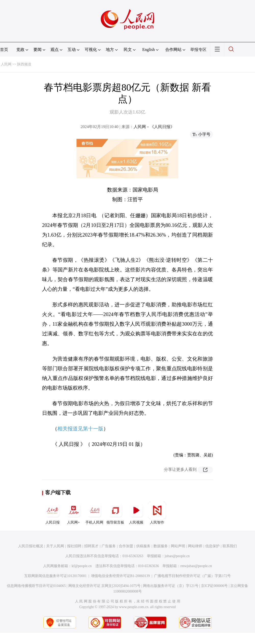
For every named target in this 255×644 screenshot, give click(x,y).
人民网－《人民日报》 (154, 127)
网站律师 (195, 546)
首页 (4, 50)
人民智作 (157, 513)
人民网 (6, 64)
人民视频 (136, 513)
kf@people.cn (82, 566)
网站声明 (178, 546)
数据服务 (161, 546)
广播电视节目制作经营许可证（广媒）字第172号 (192, 576)
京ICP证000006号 (214, 586)
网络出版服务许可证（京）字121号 (171, 586)
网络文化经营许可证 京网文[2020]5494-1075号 (105, 586)
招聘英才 (91, 546)
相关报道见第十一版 (80, 429)
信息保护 (212, 546)
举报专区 (198, 50)
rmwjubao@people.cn (196, 566)
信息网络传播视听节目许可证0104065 (36, 586)
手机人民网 (94, 513)
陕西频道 (24, 64)
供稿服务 (143, 546)
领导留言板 (115, 513)
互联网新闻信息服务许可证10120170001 (55, 576)
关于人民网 (55, 546)
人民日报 (53, 513)
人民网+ (73, 513)
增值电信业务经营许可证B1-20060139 (120, 576)
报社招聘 (74, 546)
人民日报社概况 (31, 546)
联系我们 (230, 546)
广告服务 (109, 546)
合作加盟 (126, 546)
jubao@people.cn (177, 556)
